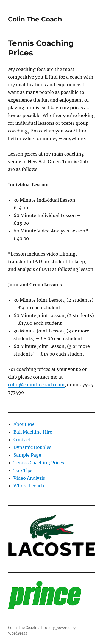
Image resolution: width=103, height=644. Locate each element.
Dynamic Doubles (32, 447)
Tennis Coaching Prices (39, 463)
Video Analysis (29, 478)
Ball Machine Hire (33, 432)
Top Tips (23, 470)
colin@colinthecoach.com (36, 385)
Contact (22, 440)
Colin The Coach (35, 19)
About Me (24, 424)
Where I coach (29, 486)
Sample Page (27, 455)
